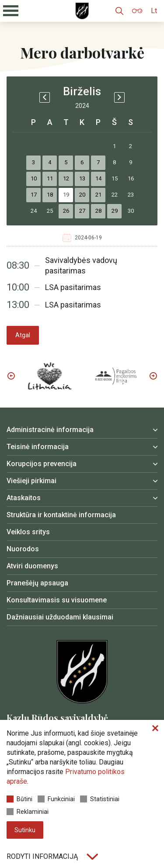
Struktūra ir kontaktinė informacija (61, 515)
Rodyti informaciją (52, 856)
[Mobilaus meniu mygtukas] (11, 11)
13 (82, 178)
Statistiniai (100, 799)
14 (98, 178)
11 (50, 178)
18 (50, 195)
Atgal (23, 335)
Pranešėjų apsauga (37, 583)
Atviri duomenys (32, 566)
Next (153, 376)
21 (98, 195)
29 (115, 211)
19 (66, 195)
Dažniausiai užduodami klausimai (60, 617)
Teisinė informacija (38, 447)
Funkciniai (56, 799)
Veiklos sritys (28, 532)
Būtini (19, 799)
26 (66, 211)
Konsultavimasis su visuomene (57, 600)
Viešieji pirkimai (31, 481)
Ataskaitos (24, 498)
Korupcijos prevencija (42, 464)
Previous (11, 376)
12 (66, 178)
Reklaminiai (28, 812)
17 (34, 195)
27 (82, 211)
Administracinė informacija (50, 430)
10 (34, 178)
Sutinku (25, 830)
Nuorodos (23, 549)
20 (82, 195)
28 (98, 211)
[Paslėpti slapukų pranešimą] (155, 729)
